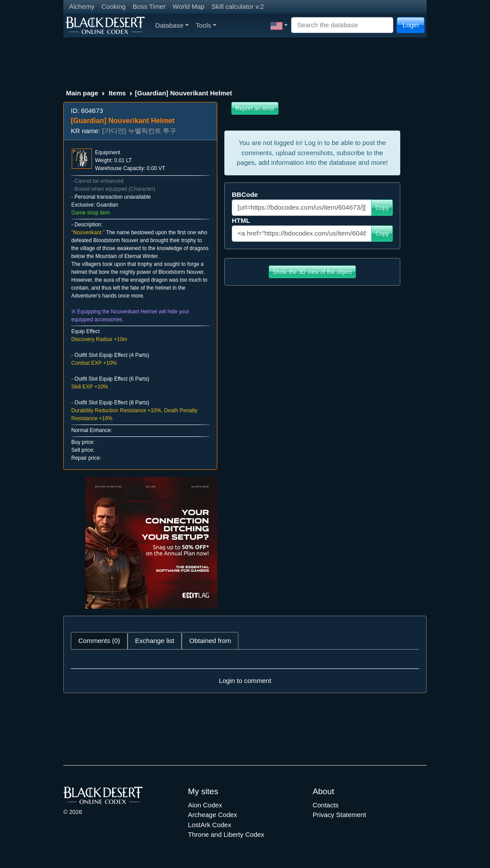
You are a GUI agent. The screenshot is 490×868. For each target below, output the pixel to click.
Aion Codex (205, 805)
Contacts (326, 805)
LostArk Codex (209, 825)
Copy (382, 208)
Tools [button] (206, 25)
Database (172, 25)
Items (117, 93)
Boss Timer (149, 6)
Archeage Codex (212, 815)
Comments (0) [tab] (99, 641)
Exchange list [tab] (155, 641)
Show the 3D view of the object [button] (312, 272)
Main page (82, 93)
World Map (189, 6)
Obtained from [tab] (210, 641)
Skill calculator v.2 (238, 6)
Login (411, 25)
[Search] (342, 25)
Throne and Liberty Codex (226, 834)
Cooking (114, 6)
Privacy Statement (340, 815)
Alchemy (82, 6)
